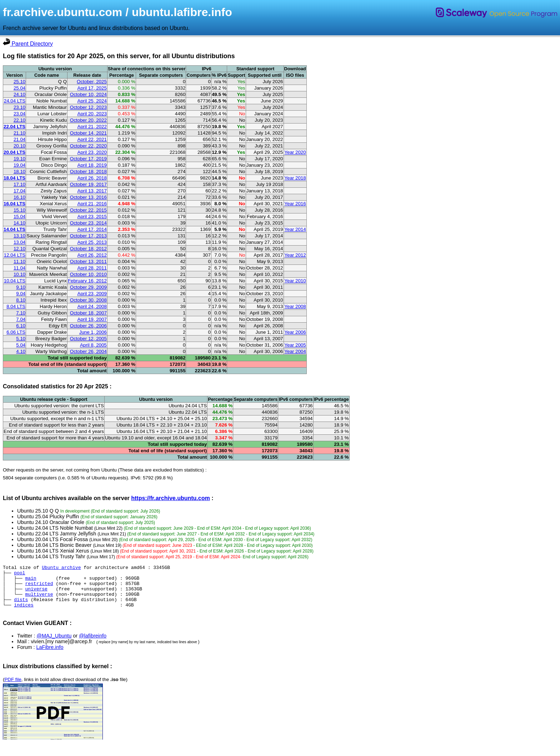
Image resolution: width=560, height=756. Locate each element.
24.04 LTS (15, 101)
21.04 (19, 139)
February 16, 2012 (87, 281)
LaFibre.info (50, 656)
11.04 (19, 268)
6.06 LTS (16, 332)
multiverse (39, 600)
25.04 (19, 88)
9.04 (21, 294)
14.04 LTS (14, 229)
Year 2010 (295, 281)
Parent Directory (28, 44)
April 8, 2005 (93, 345)
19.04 (19, 165)
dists (21, 607)
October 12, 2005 (88, 339)
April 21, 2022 (92, 127)
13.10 (19, 236)
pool (19, 575)
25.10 (19, 82)
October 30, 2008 (88, 300)
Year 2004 (295, 351)
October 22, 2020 (88, 146)
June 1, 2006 (93, 332)
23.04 (19, 114)
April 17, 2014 (92, 229)
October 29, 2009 (88, 287)
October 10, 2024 (88, 94)
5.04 (21, 345)
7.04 (21, 319)
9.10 (21, 287)
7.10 (21, 313)
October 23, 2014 (88, 223)
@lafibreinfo (93, 644)
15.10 (19, 210)
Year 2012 (295, 255)
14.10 (19, 223)
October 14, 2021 (88, 133)
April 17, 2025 (92, 88)
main (31, 581)
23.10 (19, 107)
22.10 (19, 120)
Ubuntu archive (61, 568)
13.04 (19, 242)
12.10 (19, 249)
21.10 (19, 133)
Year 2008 (295, 306)
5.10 (21, 339)
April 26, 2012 (92, 255)
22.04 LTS (14, 127)
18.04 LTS (14, 178)
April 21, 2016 (92, 204)
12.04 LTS (15, 255)
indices (24, 613)
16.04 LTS (14, 204)
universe (36, 594)
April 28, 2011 (92, 268)
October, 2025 (92, 82)
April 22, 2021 (92, 139)
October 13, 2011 (88, 261)
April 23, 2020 (92, 152)
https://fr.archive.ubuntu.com (170, 498)
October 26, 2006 (88, 326)
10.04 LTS (15, 281)
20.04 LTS (14, 152)
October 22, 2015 (88, 210)
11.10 (19, 261)
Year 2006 (295, 332)
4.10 (21, 351)
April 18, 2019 (92, 165)
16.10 (19, 197)
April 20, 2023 (92, 114)
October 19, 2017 (88, 184)
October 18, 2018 (88, 172)
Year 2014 (295, 229)
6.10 (21, 326)
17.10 (19, 184)
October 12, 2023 (88, 107)
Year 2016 (295, 204)
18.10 (19, 172)
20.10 (19, 146)
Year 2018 (295, 178)
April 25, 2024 (92, 101)
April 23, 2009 (92, 294)
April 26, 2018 (92, 178)
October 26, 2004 (88, 351)
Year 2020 (295, 152)
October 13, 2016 (88, 197)
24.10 (19, 94)
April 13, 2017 (92, 191)
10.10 (19, 274)
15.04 (19, 216)
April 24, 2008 (92, 306)
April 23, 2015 (92, 216)
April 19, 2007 (92, 319)
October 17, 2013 (88, 236)
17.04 (19, 191)
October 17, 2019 (88, 159)
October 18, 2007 (88, 313)
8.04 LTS (16, 306)
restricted (39, 588)
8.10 (21, 300)
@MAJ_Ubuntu (54, 644)
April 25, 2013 (92, 242)
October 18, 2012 (88, 249)
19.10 (19, 159)
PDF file (13, 688)
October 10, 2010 (88, 274)
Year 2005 (295, 345)
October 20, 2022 (88, 120)
